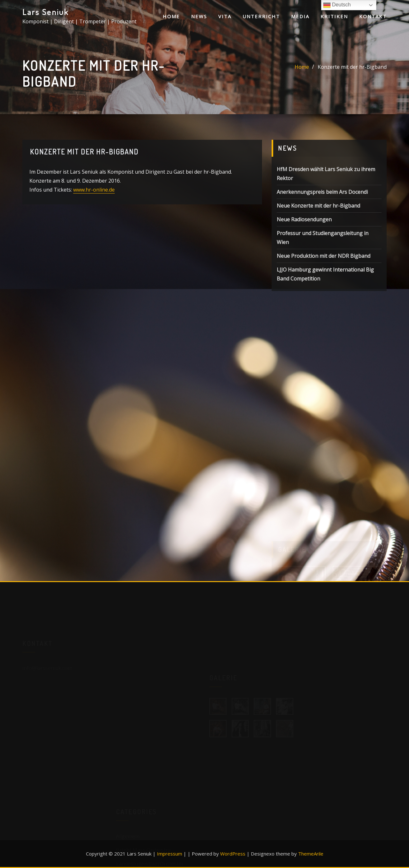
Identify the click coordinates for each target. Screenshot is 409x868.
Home (171, 16)
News (199, 16)
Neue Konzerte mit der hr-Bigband (318, 207)
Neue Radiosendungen (304, 221)
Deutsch (337, 5)
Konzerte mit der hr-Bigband (352, 67)
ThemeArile (311, 854)
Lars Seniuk (46, 12)
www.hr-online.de (94, 190)
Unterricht (261, 16)
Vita (225, 16)
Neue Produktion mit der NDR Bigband (324, 257)
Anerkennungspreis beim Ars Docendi (322, 193)
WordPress (233, 854)
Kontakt (373, 16)
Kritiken (334, 16)
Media (300, 16)
